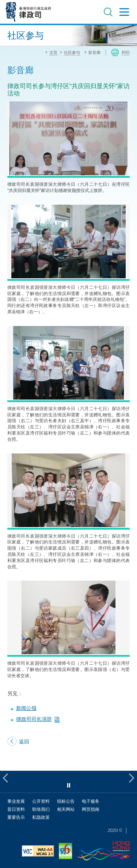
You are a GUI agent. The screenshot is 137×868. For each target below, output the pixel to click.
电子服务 (91, 801)
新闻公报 (26, 708)
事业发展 (16, 801)
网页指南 (91, 809)
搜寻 (108, 12)
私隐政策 (41, 817)
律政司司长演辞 (34, 719)
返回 (24, 741)
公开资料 (41, 801)
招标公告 (66, 801)
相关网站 (66, 809)
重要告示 (16, 817)
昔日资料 (16, 809)
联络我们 (41, 809)
